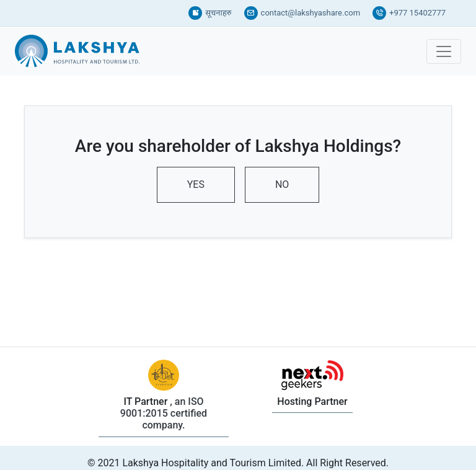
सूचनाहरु (210, 13)
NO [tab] (282, 184)
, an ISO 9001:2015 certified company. (164, 413)
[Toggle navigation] (444, 51)
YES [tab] (196, 184)
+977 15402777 (409, 13)
